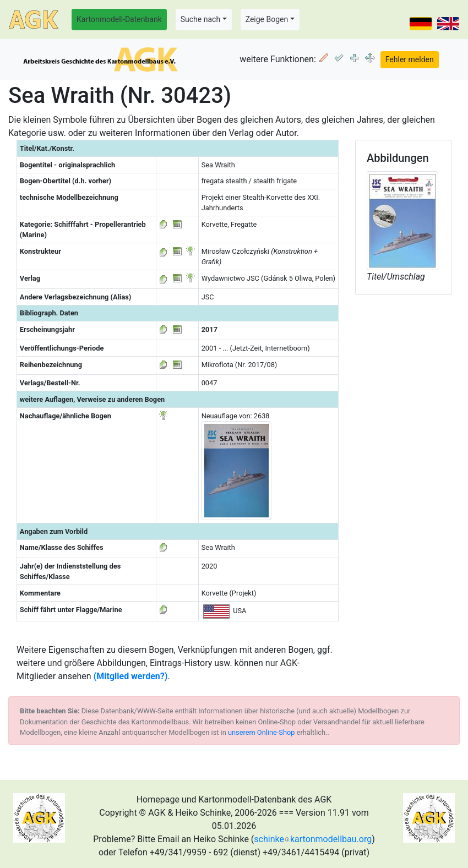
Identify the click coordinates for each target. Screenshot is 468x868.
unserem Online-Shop (262, 732)
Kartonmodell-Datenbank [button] (119, 19)
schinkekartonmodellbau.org (313, 839)
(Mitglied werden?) (131, 676)
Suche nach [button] (200, 19)
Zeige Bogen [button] (267, 19)
